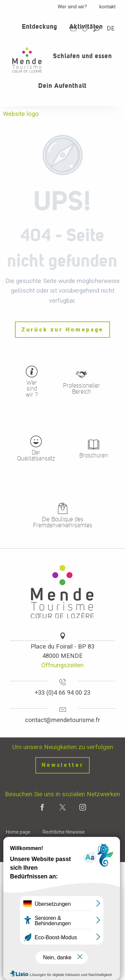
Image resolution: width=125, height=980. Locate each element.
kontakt (107, 7)
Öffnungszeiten (62, 665)
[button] (97, 29)
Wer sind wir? (72, 7)
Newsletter (63, 765)
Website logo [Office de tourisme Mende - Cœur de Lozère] (21, 114)
